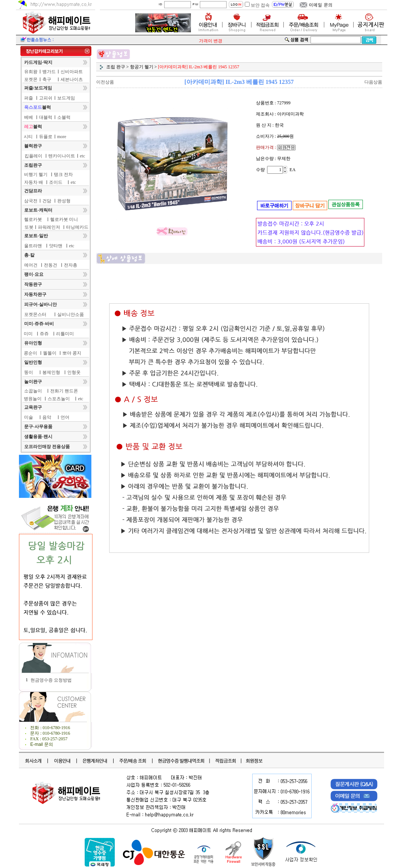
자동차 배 (34, 182)
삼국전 (31, 201)
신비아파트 (72, 72)
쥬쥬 (44, 334)
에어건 (31, 265)
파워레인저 (49, 227)
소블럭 (64, 117)
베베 (29, 117)
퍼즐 (29, 98)
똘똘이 (50, 353)
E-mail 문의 (41, 744)
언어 (65, 417)
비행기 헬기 (36, 174)
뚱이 (29, 372)
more (62, 137)
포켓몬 (31, 79)
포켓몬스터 (35, 314)
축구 (47, 79)
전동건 (51, 265)
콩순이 (30, 353)
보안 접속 (260, 5)
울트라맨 (33, 246)
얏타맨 (56, 246)
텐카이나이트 (62, 156)
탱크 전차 (63, 174)
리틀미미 (65, 334)
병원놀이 (33, 399)
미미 (28, 334)
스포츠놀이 (59, 399)
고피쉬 (46, 98)
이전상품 (105, 82)
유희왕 (31, 72)
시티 (28, 137)
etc (82, 156)
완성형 (64, 201)
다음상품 (373, 82)
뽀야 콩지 (72, 353)
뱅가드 (49, 72)
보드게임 (66, 98)
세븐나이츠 (72, 79)
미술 (29, 417)
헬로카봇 (33, 219)
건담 (47, 201)
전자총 (71, 265)
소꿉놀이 (33, 391)
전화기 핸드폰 (64, 391)
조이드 (56, 182)
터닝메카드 (77, 227)
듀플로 (46, 137)
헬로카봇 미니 (64, 219)
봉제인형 (51, 372)
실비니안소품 (71, 314)
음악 (47, 417)
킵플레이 (33, 156)
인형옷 (74, 372)
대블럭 (46, 117)
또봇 (29, 227)
